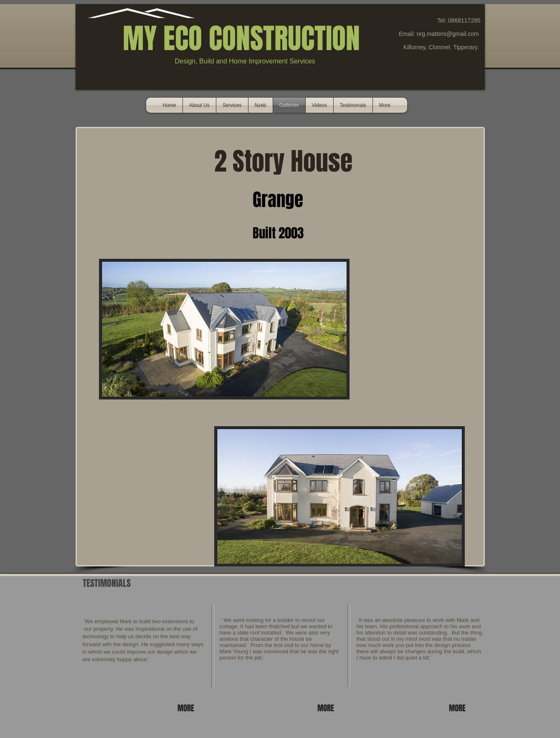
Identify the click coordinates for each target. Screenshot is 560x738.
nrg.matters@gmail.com (448, 34)
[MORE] (187, 708)
